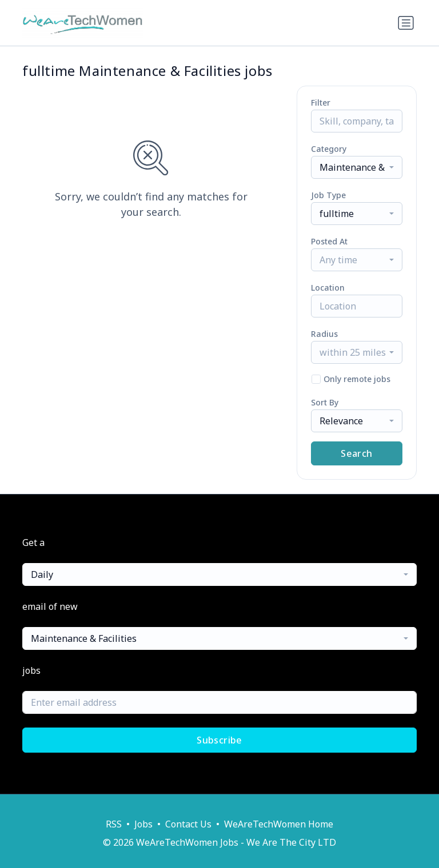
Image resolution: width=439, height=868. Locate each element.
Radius (324, 334)
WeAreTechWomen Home (279, 824)
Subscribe (219, 740)
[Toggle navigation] (406, 23)
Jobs (143, 824)
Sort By (325, 402)
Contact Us (188, 824)
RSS (114, 824)
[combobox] (357, 167)
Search (356, 453)
